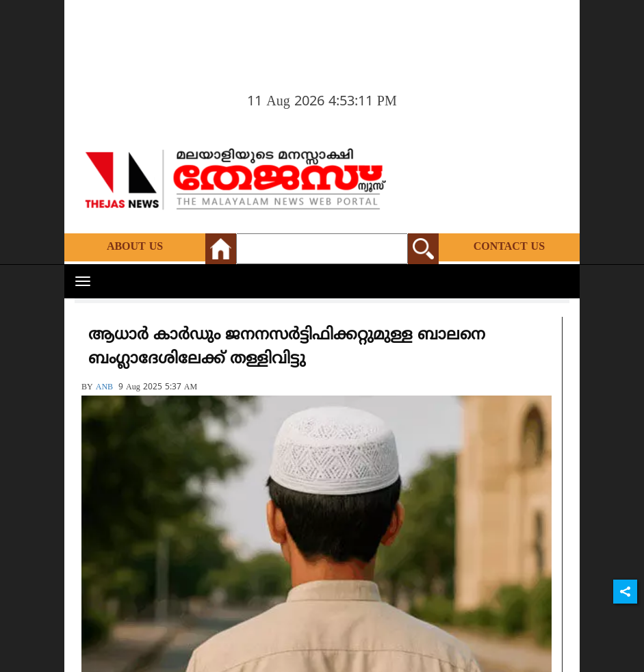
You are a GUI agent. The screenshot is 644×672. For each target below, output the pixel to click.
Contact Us (509, 247)
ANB (104, 388)
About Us (135, 247)
